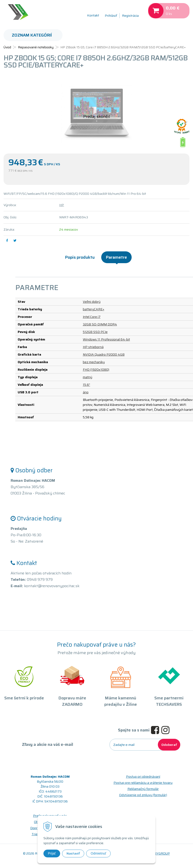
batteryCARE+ (94, 309)
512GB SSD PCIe (95, 332)
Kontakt (93, 15)
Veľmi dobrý (92, 302)
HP (62, 205)
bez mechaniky (94, 362)
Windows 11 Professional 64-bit (106, 339)
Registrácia (130, 16)
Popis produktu (80, 257)
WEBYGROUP (159, 853)
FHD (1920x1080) (96, 370)
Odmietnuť (98, 853)
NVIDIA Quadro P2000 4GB (104, 354)
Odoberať (169, 745)
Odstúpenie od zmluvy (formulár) (143, 795)
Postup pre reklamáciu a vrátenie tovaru (143, 783)
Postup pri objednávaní (143, 777)
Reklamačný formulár (143, 789)
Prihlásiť (111, 16)
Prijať (52, 853)
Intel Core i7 (92, 317)
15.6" (86, 385)
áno (86, 392)
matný (88, 377)
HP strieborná (93, 347)
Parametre (116, 257)
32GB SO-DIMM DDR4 (100, 324)
